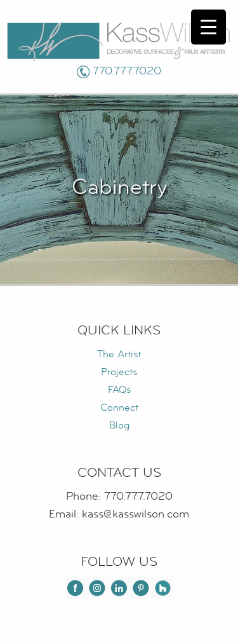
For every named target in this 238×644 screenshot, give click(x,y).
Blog (119, 425)
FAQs (119, 390)
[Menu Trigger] (208, 27)
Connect (119, 408)
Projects (119, 372)
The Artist (119, 354)
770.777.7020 (127, 71)
